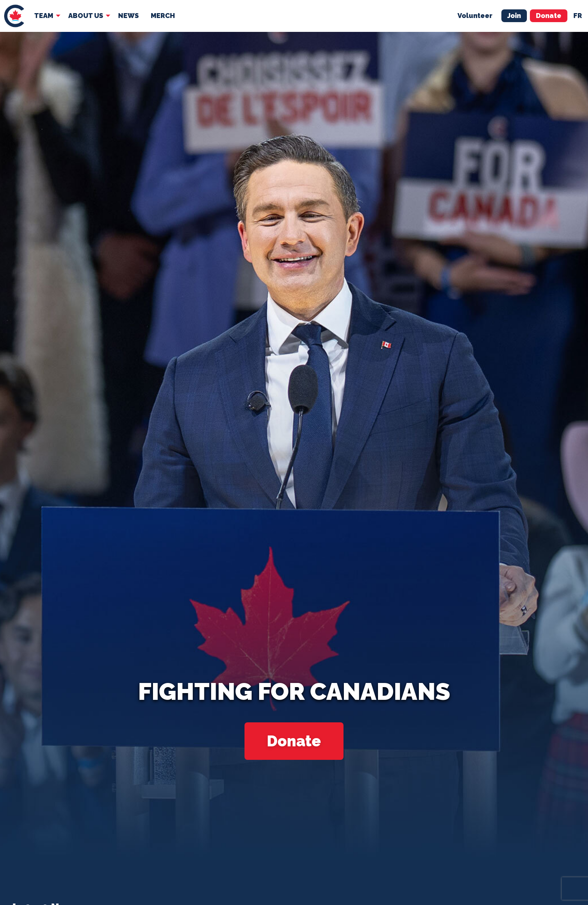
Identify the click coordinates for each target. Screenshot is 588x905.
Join (514, 16)
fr (578, 16)
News (128, 16)
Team (44, 16)
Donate (549, 16)
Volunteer (475, 16)
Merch (163, 16)
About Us (86, 16)
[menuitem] (14, 16)
